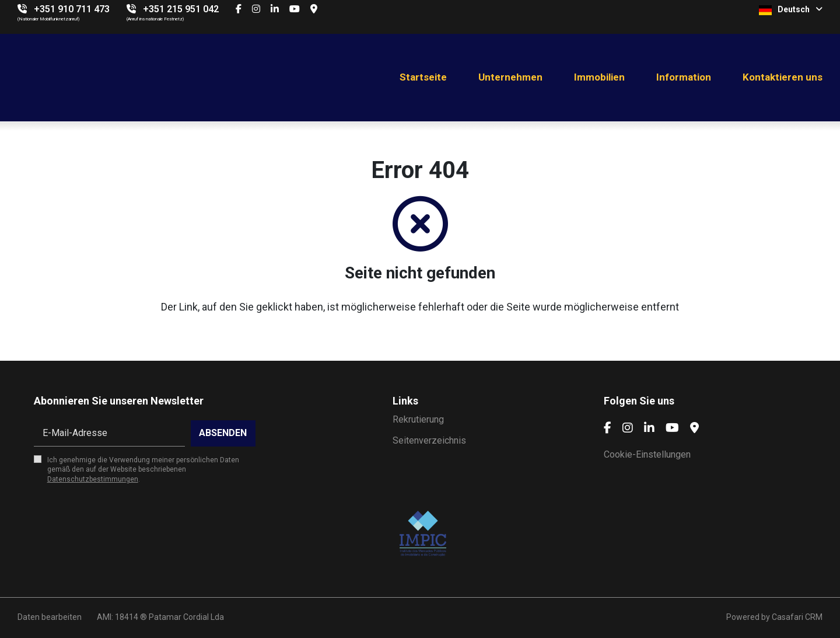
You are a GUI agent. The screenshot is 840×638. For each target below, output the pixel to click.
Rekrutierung (418, 419)
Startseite (423, 77)
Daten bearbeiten (50, 617)
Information (684, 77)
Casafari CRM (797, 617)
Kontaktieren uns (783, 77)
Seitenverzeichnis (429, 440)
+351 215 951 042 (181, 9)
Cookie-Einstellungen (647, 454)
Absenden (223, 433)
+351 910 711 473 (72, 9)
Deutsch (791, 10)
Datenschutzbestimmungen (93, 479)
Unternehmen (510, 77)
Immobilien (599, 77)
